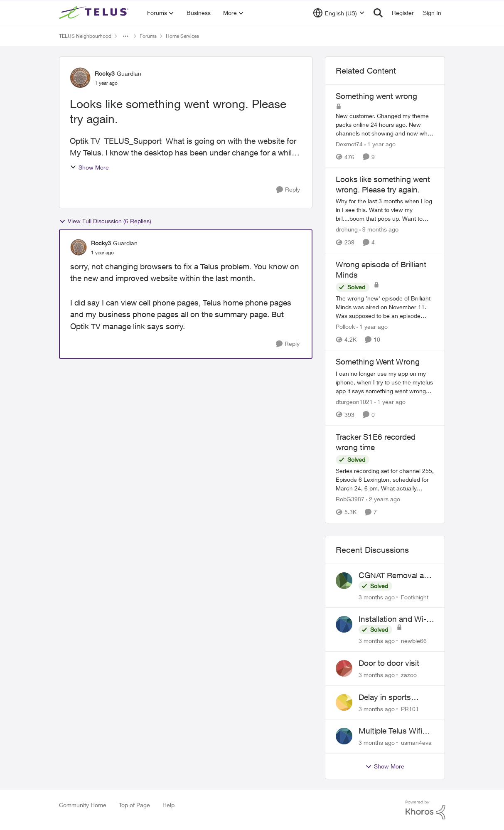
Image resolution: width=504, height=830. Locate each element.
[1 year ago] (380, 144)
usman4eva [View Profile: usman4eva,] (416, 743)
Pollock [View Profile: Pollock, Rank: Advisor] (345, 326)
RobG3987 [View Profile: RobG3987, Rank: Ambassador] (350, 499)
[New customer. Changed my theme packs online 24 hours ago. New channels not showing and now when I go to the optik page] (385, 124)
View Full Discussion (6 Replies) (105, 221)
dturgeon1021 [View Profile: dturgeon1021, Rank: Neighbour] (354, 402)
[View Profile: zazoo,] (344, 668)
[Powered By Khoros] (425, 810)
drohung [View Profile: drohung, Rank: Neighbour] (347, 229)
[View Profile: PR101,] (344, 702)
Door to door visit (389, 663)
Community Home (83, 805)
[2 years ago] (383, 499)
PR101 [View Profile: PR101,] (410, 708)
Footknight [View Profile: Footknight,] (415, 597)
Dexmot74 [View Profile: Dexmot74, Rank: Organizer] (349, 144)
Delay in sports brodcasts (385, 697)
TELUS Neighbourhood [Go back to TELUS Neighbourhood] (85, 36)
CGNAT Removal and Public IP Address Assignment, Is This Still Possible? (396, 576)
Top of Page (134, 805)
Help (168, 805)
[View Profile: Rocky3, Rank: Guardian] (80, 78)
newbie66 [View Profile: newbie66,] (414, 641)
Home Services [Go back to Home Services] (182, 36)
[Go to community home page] (95, 13)
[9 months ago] (379, 229)
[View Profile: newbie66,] (344, 624)
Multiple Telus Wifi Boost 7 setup (390, 731)
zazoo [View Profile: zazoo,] (409, 675)
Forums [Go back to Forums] (148, 36)
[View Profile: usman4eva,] (344, 736)
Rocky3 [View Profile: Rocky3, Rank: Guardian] (105, 73)
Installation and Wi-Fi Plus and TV (396, 619)
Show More (89, 167)
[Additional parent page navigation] (125, 36)
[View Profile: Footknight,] (344, 581)
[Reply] (288, 190)
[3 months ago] (377, 597)
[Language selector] (339, 13)
